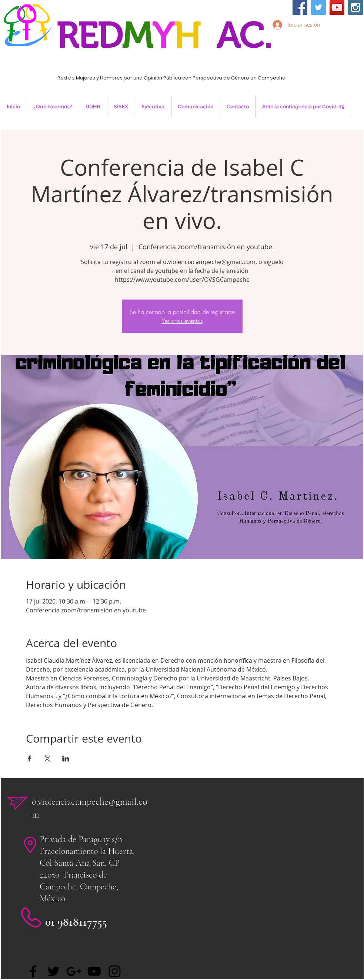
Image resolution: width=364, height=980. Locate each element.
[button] (93, 107)
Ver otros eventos (182, 321)
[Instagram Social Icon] (355, 7)
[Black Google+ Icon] (74, 971)
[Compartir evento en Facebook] (29, 758)
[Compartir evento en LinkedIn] (66, 758)
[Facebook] (33, 971)
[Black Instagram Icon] (115, 971)
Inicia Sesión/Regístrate (313, 43)
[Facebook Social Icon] (300, 7)
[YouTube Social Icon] (337, 7)
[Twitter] (54, 971)
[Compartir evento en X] (48, 758)
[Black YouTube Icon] (94, 971)
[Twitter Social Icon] (318, 7)
